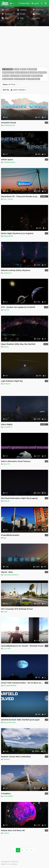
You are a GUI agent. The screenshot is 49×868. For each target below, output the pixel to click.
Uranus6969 (8, 796)
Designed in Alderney (10, 862)
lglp (5, 538)
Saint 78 (7, 464)
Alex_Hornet (8, 199)
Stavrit (6, 347)
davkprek (7, 384)
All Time (10, 84)
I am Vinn (7, 649)
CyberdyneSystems (11, 575)
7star (5, 612)
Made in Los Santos (9, 864)
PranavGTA (8, 427)
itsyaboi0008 (8, 236)
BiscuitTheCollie (10, 722)
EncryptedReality (10, 685)
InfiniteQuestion (9, 125)
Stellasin (7, 759)
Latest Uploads (15, 90)
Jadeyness (8, 273)
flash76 (6, 310)
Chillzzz (6, 833)
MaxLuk (7, 501)
